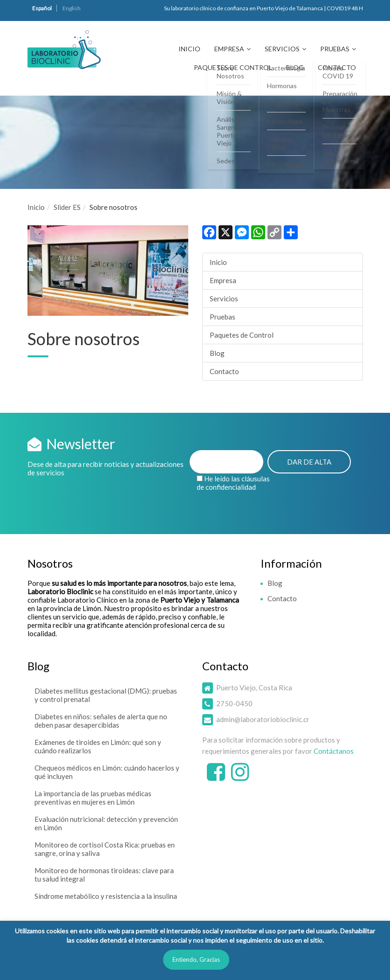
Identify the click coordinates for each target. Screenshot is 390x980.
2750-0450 (234, 703)
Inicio (189, 49)
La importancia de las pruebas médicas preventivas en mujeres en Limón (93, 798)
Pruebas (335, 49)
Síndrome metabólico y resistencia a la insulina (106, 896)
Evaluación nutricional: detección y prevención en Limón (106, 823)
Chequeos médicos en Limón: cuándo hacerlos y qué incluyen (107, 772)
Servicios (282, 49)
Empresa (229, 49)
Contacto (337, 67)
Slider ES (67, 207)
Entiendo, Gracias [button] (196, 959)
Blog (295, 67)
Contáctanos (334, 751)
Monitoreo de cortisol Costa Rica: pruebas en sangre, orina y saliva (105, 849)
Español (42, 8)
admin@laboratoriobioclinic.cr (263, 719)
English (72, 8)
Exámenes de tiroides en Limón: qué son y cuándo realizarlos (98, 746)
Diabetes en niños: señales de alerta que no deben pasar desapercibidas (101, 721)
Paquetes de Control (233, 67)
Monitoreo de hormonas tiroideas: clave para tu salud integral (104, 875)
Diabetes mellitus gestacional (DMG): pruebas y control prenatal (106, 695)
